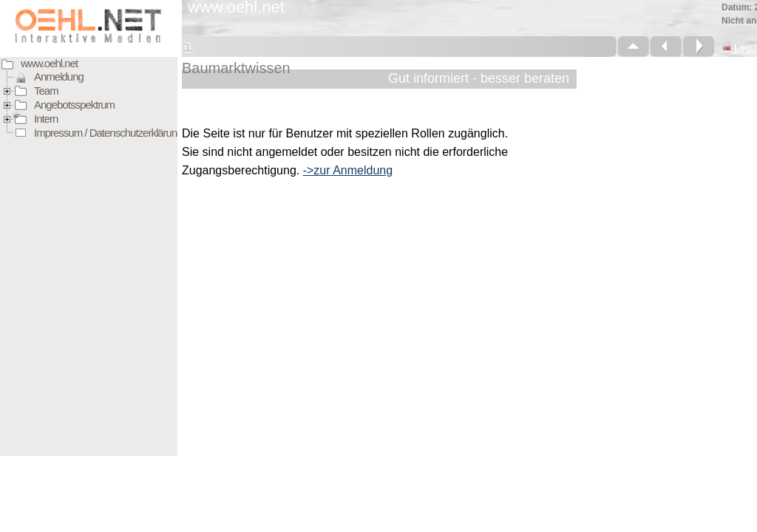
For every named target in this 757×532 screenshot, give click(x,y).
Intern (46, 119)
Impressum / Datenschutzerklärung (108, 133)
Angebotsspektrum (74, 105)
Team (46, 91)
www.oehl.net (49, 63)
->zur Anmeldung (348, 170)
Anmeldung (59, 76)
